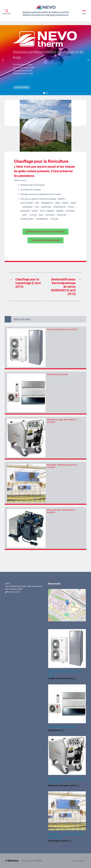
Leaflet (65, 621)
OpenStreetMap (71, 621)
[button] (3, 60)
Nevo (16, 861)
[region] (45, 60)
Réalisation (32, 861)
